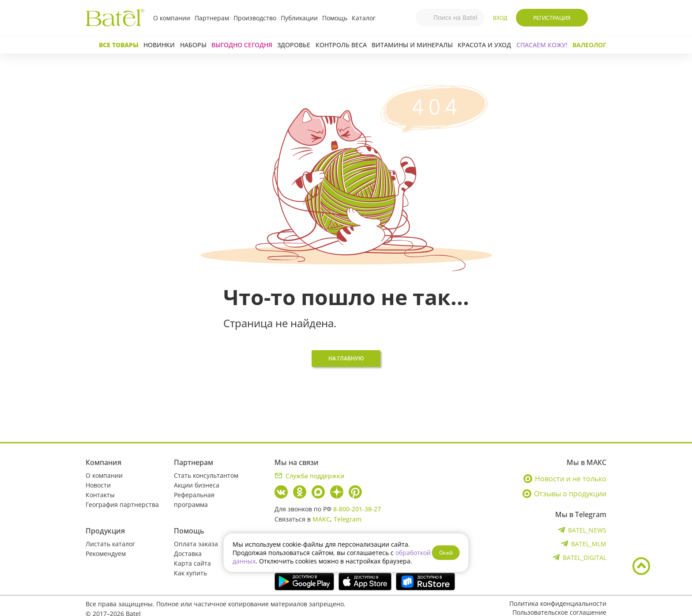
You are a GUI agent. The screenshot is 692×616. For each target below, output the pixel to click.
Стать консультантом (206, 475)
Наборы (193, 45)
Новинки (159, 45)
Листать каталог (110, 544)
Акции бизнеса (197, 485)
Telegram (348, 519)
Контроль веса (341, 45)
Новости (98, 485)
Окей (446, 553)
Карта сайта (192, 563)
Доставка (188, 554)
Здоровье (294, 45)
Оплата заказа (196, 544)
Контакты (100, 495)
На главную (346, 358)
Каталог (364, 18)
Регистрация (552, 18)
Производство (255, 18)
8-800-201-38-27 (357, 509)
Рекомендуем (106, 554)
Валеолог (589, 45)
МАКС (321, 519)
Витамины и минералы (412, 45)
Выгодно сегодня (242, 45)
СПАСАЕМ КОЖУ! (542, 45)
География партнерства (122, 505)
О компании (172, 18)
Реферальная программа (194, 500)
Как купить (190, 573)
